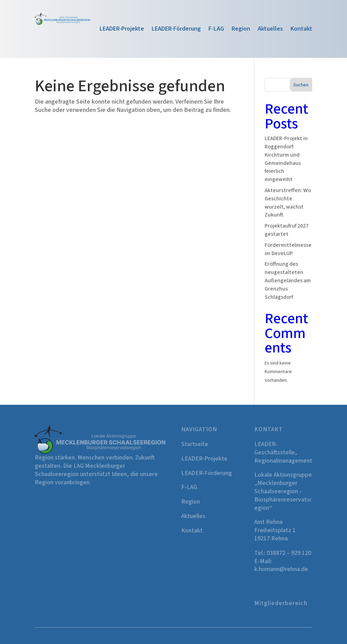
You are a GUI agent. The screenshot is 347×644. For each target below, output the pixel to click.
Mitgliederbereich (281, 603)
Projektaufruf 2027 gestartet (287, 230)
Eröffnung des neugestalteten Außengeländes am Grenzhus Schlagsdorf (288, 280)
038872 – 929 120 (289, 553)
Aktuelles (270, 30)
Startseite (195, 444)
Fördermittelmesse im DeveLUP (288, 249)
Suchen (301, 85)
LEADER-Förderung (176, 30)
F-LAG (216, 30)
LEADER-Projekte (122, 30)
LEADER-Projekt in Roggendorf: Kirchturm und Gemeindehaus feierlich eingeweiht (286, 159)
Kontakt (301, 30)
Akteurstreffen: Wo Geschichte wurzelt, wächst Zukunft (288, 203)
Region (241, 30)
